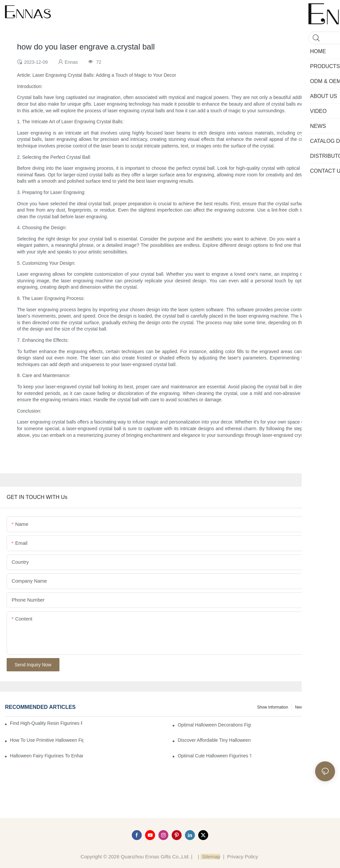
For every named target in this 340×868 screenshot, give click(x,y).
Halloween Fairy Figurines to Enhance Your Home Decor (47, 756)
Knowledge (322, 707)
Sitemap (210, 857)
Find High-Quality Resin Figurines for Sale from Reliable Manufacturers (46, 723)
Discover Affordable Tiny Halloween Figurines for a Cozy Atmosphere (214, 740)
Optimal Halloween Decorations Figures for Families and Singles (214, 725)
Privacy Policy (243, 857)
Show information (272, 707)
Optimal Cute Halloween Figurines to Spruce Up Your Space (214, 756)
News (300, 707)
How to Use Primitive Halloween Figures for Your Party (47, 740)
